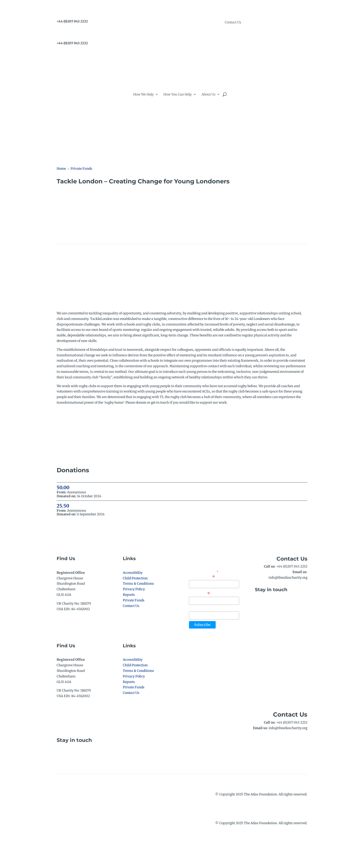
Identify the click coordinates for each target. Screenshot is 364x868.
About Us (208, 94)
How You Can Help (178, 94)
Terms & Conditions (138, 584)
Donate (294, 89)
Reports (129, 595)
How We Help (143, 94)
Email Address (202, 577)
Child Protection (135, 578)
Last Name (197, 609)
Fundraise (248, 292)
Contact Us (233, 22)
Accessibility (133, 573)
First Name (200, 594)
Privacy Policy (134, 589)
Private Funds (134, 600)
